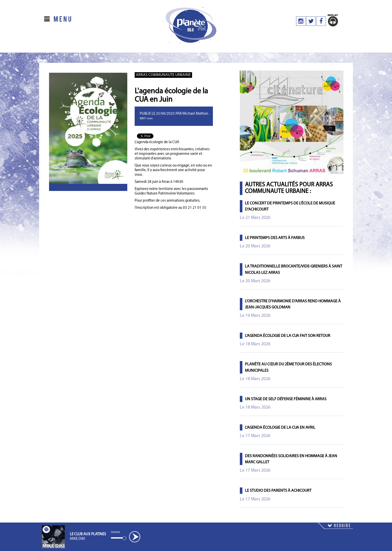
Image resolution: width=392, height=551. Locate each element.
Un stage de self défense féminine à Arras (286, 399)
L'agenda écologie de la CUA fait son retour (288, 336)
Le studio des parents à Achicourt (278, 491)
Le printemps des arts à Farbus (275, 238)
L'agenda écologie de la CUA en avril (280, 428)
